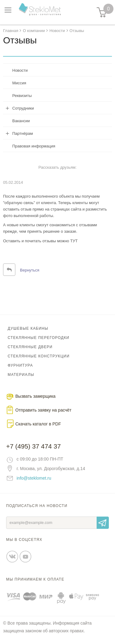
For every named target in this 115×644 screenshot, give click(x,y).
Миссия (19, 83)
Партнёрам (23, 133)
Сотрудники (23, 108)
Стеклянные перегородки (38, 338)
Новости (20, 70)
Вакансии (21, 121)
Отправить (103, 523)
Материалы (21, 375)
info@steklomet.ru (34, 478)
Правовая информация (34, 146)
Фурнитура (20, 365)
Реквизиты (22, 96)
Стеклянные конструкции (39, 356)
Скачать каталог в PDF (38, 424)
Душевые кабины (28, 328)
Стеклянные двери (30, 347)
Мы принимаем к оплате (35, 579)
